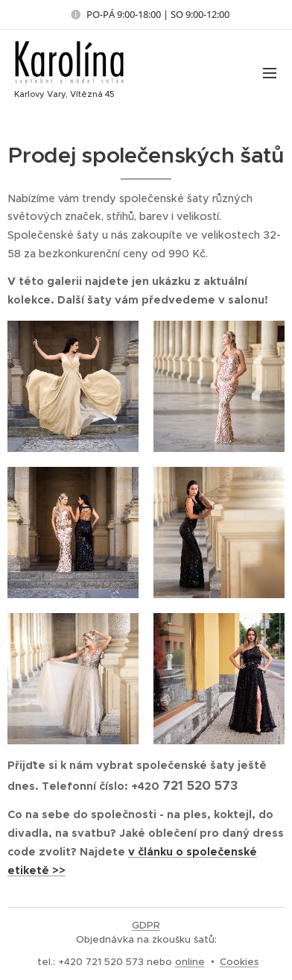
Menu (270, 73)
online (190, 962)
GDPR (146, 925)
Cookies (239, 962)
